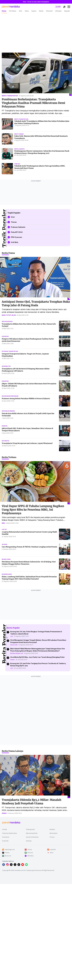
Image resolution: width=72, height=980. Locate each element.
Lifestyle (58, 11)
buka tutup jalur (9, 315)
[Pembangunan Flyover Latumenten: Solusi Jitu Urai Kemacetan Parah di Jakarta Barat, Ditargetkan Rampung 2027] (7, 154)
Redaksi (52, 829)
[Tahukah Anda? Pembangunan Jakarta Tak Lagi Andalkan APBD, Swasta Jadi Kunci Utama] (7, 169)
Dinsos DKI (14, 645)
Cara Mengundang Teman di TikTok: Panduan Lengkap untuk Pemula (29, 547)
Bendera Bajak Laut (17, 653)
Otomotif (49, 11)
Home (4, 11)
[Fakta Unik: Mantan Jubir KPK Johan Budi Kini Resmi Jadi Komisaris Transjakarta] (7, 139)
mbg (3, 523)
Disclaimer (6, 837)
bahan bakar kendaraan (10, 396)
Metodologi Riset (32, 833)
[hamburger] (69, 7)
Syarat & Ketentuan (32, 837)
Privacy (52, 837)
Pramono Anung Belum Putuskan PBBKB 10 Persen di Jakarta (26, 399)
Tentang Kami (30, 829)
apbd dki (17, 164)
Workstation (54, 833)
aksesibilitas (6, 366)
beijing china (6, 559)
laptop (4, 529)
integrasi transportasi (10, 351)
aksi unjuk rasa (7, 321)
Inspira (34, 11)
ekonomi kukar (7, 574)
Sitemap (29, 841)
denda (4, 813)
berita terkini (19, 134)
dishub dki (5, 336)
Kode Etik (5, 841)
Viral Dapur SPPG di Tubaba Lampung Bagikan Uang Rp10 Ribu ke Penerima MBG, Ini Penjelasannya (33, 510)
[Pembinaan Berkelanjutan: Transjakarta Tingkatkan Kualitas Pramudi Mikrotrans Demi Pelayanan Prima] (37, 74)
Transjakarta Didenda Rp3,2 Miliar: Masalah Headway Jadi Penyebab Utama (32, 802)
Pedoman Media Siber (10, 833)
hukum (12, 660)
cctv (12, 636)
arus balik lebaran (8, 411)
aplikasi (5, 544)
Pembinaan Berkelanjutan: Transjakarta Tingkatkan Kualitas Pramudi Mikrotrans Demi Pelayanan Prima (33, 103)
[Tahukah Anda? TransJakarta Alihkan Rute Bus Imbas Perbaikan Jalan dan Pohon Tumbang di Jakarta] (7, 124)
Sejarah (67, 11)
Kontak (5, 829)
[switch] (58, 7)
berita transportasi (10, 96)
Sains (27, 11)
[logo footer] (11, 823)
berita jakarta (19, 149)
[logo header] (11, 7)
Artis (21, 11)
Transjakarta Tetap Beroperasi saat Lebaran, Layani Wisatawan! (27, 443)
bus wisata (5, 441)
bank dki (5, 426)
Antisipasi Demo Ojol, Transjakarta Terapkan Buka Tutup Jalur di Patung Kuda (36, 303)
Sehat (41, 11)
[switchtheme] (64, 7)
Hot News (13, 11)
